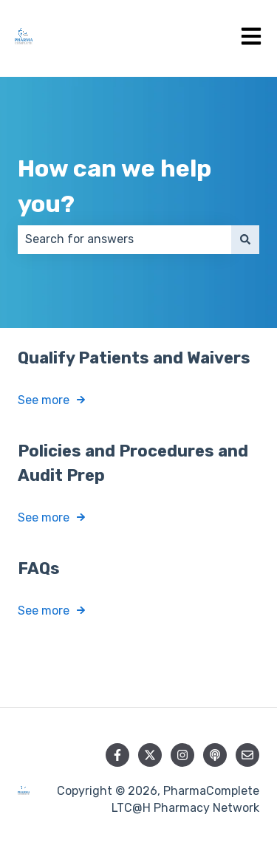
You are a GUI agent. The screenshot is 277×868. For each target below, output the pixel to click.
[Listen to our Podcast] (215, 755)
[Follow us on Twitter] (150, 755)
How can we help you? (114, 186)
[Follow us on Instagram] (182, 755)
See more (44, 400)
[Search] (245, 239)
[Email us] (247, 755)
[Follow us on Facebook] (117, 755)
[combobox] (124, 239)
